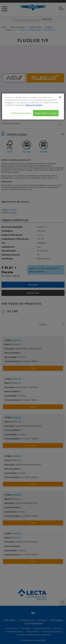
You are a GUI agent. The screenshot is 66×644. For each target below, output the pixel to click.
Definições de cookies (21, 113)
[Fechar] (60, 97)
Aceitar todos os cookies (46, 113)
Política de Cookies (34, 105)
